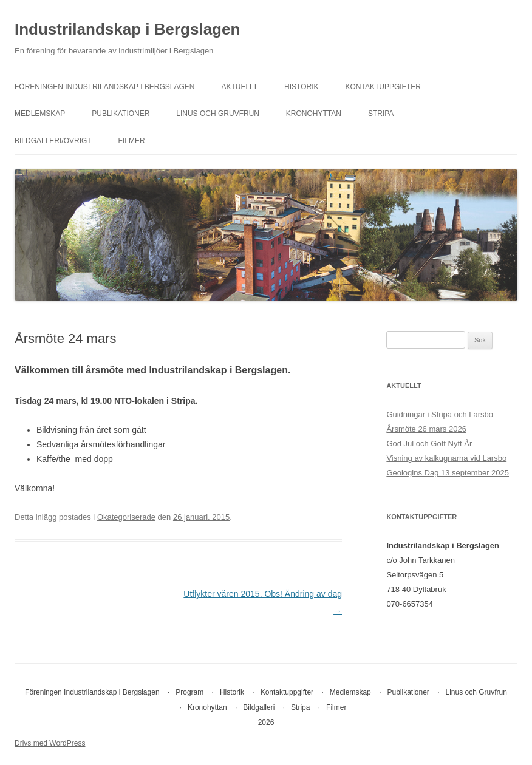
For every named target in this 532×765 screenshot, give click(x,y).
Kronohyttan (314, 114)
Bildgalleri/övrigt (53, 141)
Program (189, 692)
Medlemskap (40, 114)
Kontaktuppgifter (383, 87)
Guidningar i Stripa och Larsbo (440, 414)
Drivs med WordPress (50, 743)
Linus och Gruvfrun (218, 114)
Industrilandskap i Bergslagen (127, 29)
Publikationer (121, 114)
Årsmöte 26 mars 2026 (426, 429)
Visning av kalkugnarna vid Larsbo (446, 458)
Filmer (132, 141)
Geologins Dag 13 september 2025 (448, 473)
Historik (301, 87)
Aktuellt (239, 87)
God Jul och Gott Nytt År (429, 444)
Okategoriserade (126, 517)
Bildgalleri (259, 707)
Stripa (381, 114)
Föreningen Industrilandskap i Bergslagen (105, 87)
